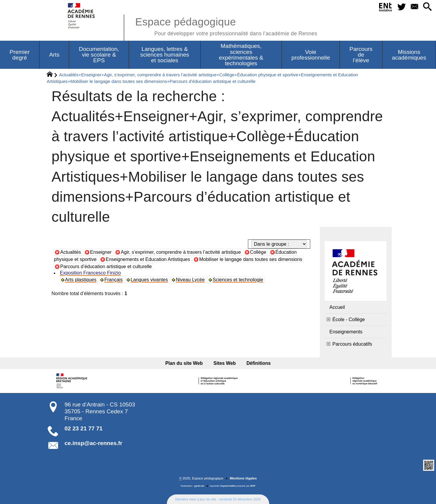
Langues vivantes (149, 280)
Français (113, 280)
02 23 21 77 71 (84, 428)
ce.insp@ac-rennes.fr (94, 443)
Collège (258, 252)
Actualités (71, 252)
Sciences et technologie (238, 280)
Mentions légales (243, 478)
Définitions (259, 363)
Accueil (337, 307)
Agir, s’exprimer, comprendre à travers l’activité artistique (181, 252)
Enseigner (101, 252)
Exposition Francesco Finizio (90, 273)
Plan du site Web (184, 363)
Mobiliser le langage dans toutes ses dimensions (251, 259)
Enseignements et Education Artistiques (148, 259)
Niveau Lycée (190, 280)
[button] (427, 7)
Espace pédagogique (226, 26)
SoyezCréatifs (228, 486)
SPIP (253, 486)
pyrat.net (199, 486)
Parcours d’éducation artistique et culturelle (106, 267)
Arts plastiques (81, 280)
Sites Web (225, 363)
